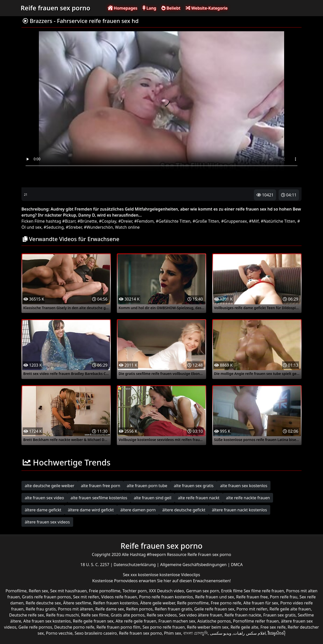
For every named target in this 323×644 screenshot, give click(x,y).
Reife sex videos (162, 615)
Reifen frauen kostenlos (116, 603)
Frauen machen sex (177, 621)
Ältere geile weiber (157, 603)
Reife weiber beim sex (208, 627)
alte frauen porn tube (147, 486)
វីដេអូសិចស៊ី (277, 633)
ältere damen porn (138, 510)
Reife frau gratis (41, 609)
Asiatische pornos (214, 621)
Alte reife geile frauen (136, 621)
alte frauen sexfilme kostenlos (99, 498)
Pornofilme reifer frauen (256, 621)
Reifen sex (38, 591)
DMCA (237, 565)
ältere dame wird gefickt (91, 510)
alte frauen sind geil (153, 498)
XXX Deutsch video (166, 591)
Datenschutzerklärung (135, 565)
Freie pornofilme (104, 591)
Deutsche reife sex (26, 615)
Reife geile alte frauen (290, 609)
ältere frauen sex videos (47, 522)
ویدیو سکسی (221, 633)
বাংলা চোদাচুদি (195, 633)
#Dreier (125, 221)
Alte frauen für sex (261, 603)
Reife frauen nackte (243, 615)
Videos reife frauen (119, 597)
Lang (149, 8)
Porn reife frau (284, 597)
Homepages (123, 8)
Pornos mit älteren (76, 609)
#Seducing (54, 227)
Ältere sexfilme (77, 603)
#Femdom (144, 221)
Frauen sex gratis (279, 615)
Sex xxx (130, 575)
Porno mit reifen (252, 609)
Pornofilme (16, 591)
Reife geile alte (244, 627)
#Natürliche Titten (278, 221)
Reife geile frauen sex (93, 621)
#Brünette (87, 221)
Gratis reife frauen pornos (46, 597)
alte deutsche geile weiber (50, 486)
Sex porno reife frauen (164, 627)
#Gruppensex (234, 221)
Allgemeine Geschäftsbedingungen (194, 565)
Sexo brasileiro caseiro (96, 633)
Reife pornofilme (193, 603)
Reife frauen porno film (118, 627)
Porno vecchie (59, 633)
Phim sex (173, 633)
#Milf (254, 221)
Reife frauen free (252, 597)
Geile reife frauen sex (214, 609)
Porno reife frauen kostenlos (166, 597)
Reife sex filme (95, 615)
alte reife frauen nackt (199, 498)
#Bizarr (69, 221)
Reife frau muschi (62, 615)
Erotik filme (232, 591)
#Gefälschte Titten (173, 221)
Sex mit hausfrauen (69, 591)
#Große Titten (206, 221)
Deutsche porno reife (74, 627)
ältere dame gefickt (43, 510)
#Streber (74, 227)
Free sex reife (273, 627)
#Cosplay (107, 221)
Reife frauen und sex (214, 597)
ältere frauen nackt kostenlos (239, 510)
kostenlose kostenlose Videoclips (169, 575)
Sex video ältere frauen (201, 615)
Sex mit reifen (86, 597)
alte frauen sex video (44, 498)
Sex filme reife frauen (264, 591)
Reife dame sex (110, 609)
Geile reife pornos (35, 627)
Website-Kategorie (207, 8)
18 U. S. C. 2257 (95, 565)
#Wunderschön (98, 227)
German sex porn (203, 591)
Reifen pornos (139, 609)
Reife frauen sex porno (56, 8)
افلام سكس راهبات (249, 633)
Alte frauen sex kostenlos (47, 621)
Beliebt (171, 8)
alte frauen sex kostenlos (244, 486)
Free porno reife (226, 603)
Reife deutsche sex (43, 603)
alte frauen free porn (101, 486)
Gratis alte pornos (128, 615)
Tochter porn (135, 591)
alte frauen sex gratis (194, 486)
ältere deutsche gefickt (184, 510)
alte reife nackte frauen (248, 498)
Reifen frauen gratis (173, 609)
